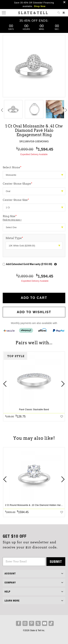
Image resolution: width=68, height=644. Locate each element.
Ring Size (34, 218)
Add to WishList (34, 312)
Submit (56, 561)
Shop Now (40, 6)
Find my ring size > (12, 220)
